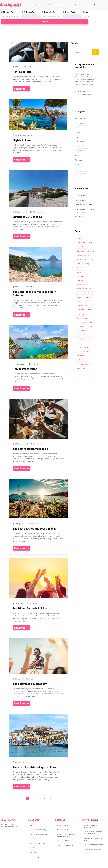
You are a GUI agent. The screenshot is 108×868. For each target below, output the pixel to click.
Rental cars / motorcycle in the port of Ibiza (93, 828)
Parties (31, 674)
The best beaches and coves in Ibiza (34, 523)
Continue (21, 84)
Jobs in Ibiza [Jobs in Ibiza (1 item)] (87, 288)
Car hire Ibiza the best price (93, 840)
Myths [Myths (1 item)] (88, 300)
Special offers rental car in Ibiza (93, 834)
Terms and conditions (37, 839)
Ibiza (33, 62)
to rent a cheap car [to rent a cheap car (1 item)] (83, 330)
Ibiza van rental (62, 825)
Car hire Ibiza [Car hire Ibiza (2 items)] (81, 242)
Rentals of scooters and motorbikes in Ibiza (65, 830)
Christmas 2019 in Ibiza (27, 212)
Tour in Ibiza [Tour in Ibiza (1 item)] (81, 334)
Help (33, 359)
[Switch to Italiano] (96, 5)
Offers (68, 5)
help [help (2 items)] (91, 254)
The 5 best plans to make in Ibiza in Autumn (34, 288)
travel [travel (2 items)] (78, 346)
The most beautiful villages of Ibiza (34, 762)
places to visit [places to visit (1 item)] (88, 309)
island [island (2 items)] (79, 288)
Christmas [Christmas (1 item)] (91, 246)
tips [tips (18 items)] (78, 325)
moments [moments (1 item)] (80, 300)
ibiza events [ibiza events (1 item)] (80, 267)
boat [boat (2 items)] (90, 238)
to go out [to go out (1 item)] (85, 325)
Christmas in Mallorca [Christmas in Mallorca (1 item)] (84, 250)
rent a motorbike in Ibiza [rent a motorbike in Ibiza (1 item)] (84, 317)
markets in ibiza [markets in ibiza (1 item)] (82, 296)
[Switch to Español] (104, 5)
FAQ (74, 5)
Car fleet (47, 5)
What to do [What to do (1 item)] (80, 351)
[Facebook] (105, 865)
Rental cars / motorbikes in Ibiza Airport (93, 821)
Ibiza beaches (35, 519)
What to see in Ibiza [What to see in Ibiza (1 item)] (83, 359)
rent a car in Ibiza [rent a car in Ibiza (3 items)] (82, 313)
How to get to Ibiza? (25, 364)
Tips (77, 164)
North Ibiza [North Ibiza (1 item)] (80, 305)
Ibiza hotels (79, 141)
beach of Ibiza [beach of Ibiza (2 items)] (81, 238)
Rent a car (39, 62)
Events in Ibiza (33, 598)
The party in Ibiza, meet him (30, 679)
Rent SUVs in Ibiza (63, 836)
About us (39, 5)
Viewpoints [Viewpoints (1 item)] (87, 346)
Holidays (78, 127)
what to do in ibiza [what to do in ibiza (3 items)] (83, 355)
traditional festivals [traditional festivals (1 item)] (83, 342)
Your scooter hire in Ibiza (92, 844)
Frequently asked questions (40, 830)
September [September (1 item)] (80, 321)
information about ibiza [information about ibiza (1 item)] (84, 284)
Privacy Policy (35, 848)
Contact (33, 834)
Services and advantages (39, 825)
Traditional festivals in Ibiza (30, 603)
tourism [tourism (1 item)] (90, 334)
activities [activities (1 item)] (79, 233)
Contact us (88, 5)
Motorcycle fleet (58, 5)
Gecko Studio (29, 865)
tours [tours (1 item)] (78, 338)
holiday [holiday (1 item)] (79, 258)
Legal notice (34, 843)
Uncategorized (42, 439)
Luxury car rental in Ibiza (65, 840)
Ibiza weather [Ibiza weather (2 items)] (81, 275)
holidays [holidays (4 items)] (87, 258)
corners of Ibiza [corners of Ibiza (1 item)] (82, 254)
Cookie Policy (34, 852)
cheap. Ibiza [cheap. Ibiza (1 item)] (80, 246)
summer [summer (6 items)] (90, 321)
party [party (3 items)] (78, 309)
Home (31, 5)
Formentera (79, 118)
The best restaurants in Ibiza (30, 444)
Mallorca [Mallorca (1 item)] (88, 292)
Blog (80, 5)
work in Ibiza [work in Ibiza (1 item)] (81, 363)
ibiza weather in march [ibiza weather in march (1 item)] (84, 279)
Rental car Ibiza (62, 821)
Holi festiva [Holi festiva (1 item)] (80, 263)
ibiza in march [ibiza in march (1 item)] (81, 271)
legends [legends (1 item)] (79, 292)
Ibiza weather (80, 146)
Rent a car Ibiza (22, 67)
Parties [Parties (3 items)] (89, 305)
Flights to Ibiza (22, 135)
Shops (77, 160)
